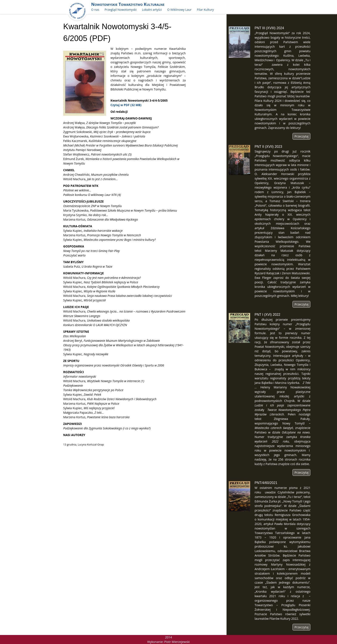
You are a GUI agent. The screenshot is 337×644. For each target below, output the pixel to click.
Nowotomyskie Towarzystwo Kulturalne (128, 4)
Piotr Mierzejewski (177, 642)
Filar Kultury (205, 10)
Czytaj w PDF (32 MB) (126, 105)
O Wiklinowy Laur (179, 10)
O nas (95, 10)
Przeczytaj (301, 136)
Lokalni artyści (152, 10)
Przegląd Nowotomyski (121, 10)
